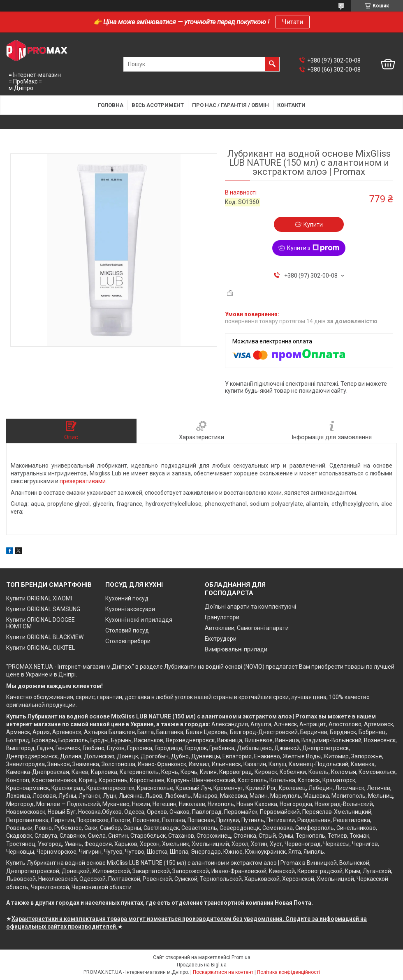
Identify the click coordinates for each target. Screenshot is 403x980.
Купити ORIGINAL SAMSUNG (43, 609)
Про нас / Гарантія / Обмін (230, 105)
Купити (313, 225)
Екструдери (221, 639)
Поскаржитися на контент (223, 972)
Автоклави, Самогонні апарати (247, 628)
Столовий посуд (127, 630)
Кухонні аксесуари (130, 609)
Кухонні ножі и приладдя (139, 620)
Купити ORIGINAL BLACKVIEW (45, 637)
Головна (111, 105)
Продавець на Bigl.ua (202, 965)
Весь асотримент (158, 105)
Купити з (313, 248)
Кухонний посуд (127, 598)
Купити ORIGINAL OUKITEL (41, 648)
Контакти (291, 105)
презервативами (83, 481)
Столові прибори (128, 641)
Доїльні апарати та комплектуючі (250, 607)
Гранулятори (222, 617)
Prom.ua (241, 957)
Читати (293, 22)
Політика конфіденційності (288, 972)
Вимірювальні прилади (236, 649)
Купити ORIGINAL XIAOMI (39, 598)
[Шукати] (272, 64)
